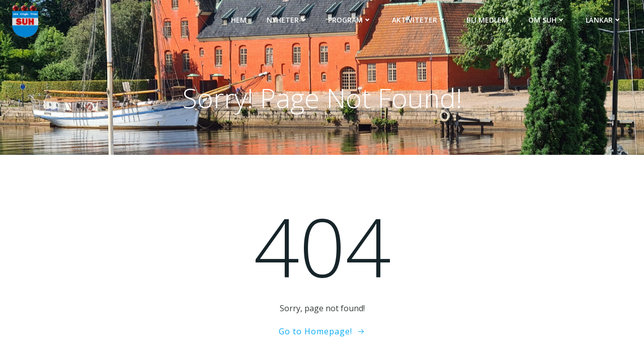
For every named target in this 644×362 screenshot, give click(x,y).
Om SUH (547, 20)
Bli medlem (487, 20)
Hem (239, 20)
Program (350, 20)
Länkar (604, 20)
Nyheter (287, 20)
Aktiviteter (419, 20)
